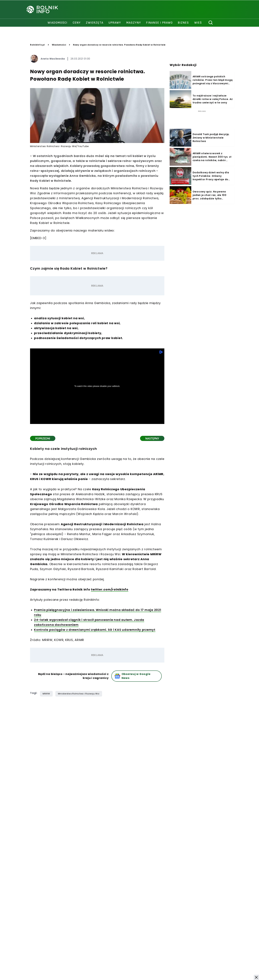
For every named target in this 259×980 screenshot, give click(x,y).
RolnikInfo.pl (37, 45)
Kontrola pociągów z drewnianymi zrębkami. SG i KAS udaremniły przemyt (95, 630)
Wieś (198, 23)
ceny (77, 23)
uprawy (115, 23)
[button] (256, 977)
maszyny (134, 23)
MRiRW (46, 694)
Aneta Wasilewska (53, 59)
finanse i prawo (159, 23)
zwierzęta (95, 23)
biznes (183, 23)
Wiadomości (59, 45)
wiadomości (57, 23)
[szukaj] (211, 23)
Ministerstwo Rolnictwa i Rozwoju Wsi (79, 694)
